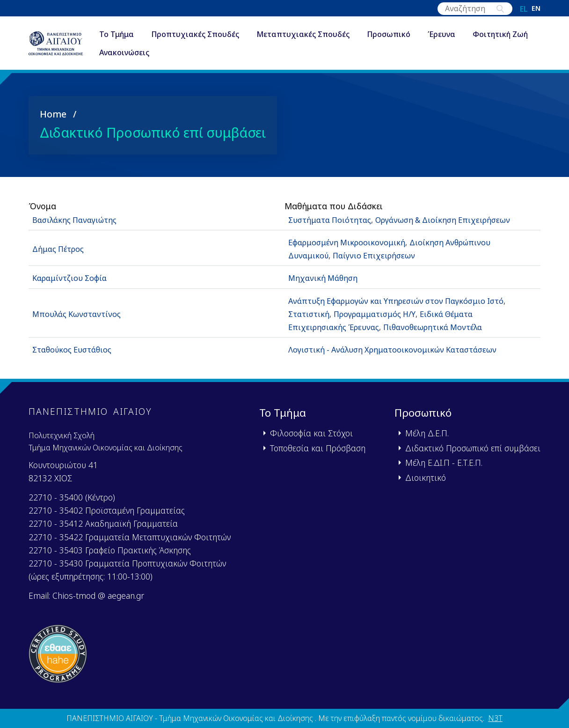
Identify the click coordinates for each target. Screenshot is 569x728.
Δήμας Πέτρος (61, 248)
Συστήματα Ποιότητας (333, 219)
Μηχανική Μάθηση (325, 278)
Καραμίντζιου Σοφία (73, 278)
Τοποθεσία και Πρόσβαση (318, 448)
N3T (495, 718)
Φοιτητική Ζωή (148, 53)
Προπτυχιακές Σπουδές (216, 35)
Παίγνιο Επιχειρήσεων (379, 255)
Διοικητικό (426, 477)
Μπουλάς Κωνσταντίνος (80, 313)
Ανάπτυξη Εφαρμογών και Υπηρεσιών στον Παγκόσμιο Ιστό (405, 300)
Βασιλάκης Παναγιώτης (78, 219)
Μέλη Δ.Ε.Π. (427, 433)
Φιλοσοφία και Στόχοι (311, 433)
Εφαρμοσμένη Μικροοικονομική (350, 242)
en (536, 9)
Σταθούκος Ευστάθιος (76, 349)
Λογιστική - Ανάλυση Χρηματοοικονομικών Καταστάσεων (400, 349)
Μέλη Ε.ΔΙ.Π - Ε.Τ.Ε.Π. (444, 462)
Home (53, 114)
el (524, 9)
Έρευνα (463, 35)
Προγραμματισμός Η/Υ (381, 313)
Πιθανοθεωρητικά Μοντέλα (444, 326)
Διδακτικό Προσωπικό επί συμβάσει (473, 448)
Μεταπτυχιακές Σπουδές (324, 35)
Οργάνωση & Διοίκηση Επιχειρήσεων (455, 219)
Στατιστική (310, 313)
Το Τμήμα (138, 35)
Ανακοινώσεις (218, 53)
